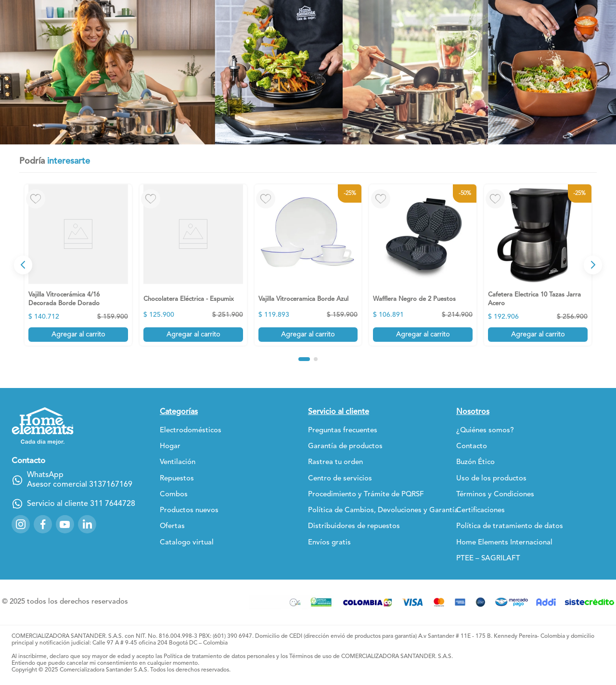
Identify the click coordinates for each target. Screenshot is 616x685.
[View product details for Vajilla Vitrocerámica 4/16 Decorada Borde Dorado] (78, 265)
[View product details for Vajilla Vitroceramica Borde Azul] (308, 265)
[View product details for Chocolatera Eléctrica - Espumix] (193, 265)
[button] (304, 359)
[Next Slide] (593, 265)
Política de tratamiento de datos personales (219, 657)
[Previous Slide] (23, 265)
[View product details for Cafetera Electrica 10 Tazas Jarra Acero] (538, 265)
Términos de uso (310, 657)
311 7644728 (113, 504)
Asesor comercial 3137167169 (80, 485)
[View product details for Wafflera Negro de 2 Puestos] (423, 265)
